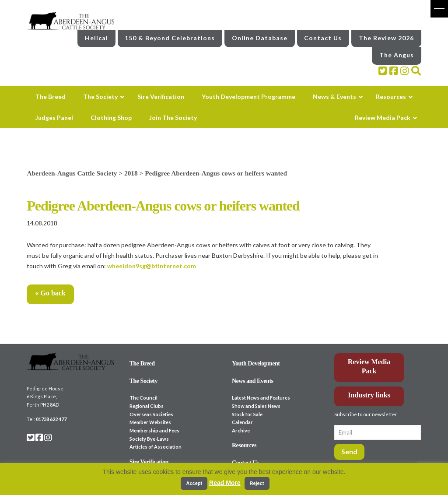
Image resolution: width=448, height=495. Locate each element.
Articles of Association (156, 447)
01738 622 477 (51, 419)
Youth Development (256, 363)
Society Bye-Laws (149, 439)
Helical (96, 38)
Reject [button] (257, 483)
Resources (244, 445)
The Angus (397, 55)
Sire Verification (149, 462)
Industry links (369, 395)
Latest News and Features (261, 398)
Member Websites (150, 422)
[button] (439, 9)
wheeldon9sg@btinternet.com (152, 266)
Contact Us (323, 38)
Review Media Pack (369, 366)
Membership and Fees (154, 430)
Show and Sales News (256, 406)
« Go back (50, 293)
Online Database (260, 38)
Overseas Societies (151, 414)
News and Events (253, 381)
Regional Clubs (147, 406)
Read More (225, 483)
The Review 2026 (386, 38)
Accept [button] (194, 483)
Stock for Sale (247, 414)
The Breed (142, 363)
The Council (143, 398)
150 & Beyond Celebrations (170, 38)
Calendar (242, 422)
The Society (143, 381)
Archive (241, 430)
